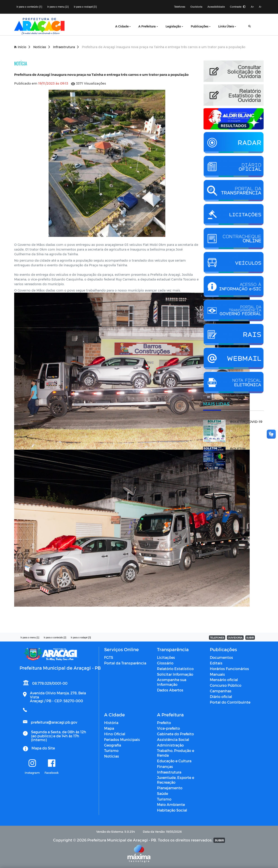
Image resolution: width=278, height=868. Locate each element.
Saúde (163, 793)
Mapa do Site (43, 748)
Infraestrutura (66, 47)
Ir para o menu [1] (30, 637)
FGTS (109, 657)
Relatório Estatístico (175, 669)
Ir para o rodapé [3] (85, 7)
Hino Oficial (115, 734)
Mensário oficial (224, 680)
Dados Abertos (170, 690)
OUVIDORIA (235, 638)
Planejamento (170, 788)
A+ (252, 7)
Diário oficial (221, 696)
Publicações (200, 26)
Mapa (109, 728)
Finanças (165, 766)
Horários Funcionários (229, 669)
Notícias (42, 47)
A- (260, 7)
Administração (170, 745)
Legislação (173, 26)
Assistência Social (173, 739)
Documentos (221, 657)
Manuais (217, 674)
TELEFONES (217, 638)
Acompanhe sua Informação (172, 682)
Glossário (165, 663)
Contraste (238, 7)
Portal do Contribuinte (230, 702)
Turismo (111, 750)
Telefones (180, 7)
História (111, 723)
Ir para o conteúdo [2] (55, 637)
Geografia (113, 745)
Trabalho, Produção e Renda (176, 753)
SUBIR (250, 638)
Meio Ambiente (171, 804)
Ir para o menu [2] (58, 7)
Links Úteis (226, 26)
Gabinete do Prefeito (175, 734)
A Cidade (122, 26)
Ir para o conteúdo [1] (29, 7)
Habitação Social (172, 810)
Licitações (166, 657)
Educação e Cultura (174, 761)
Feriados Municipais (122, 739)
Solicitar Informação (175, 674)
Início (22, 47)
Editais (216, 663)
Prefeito (164, 723)
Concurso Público (226, 685)
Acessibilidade (216, 7)
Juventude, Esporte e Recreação (176, 780)
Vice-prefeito (168, 728)
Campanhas (221, 691)
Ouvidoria (196, 7)
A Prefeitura (147, 26)
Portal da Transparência (125, 663)
